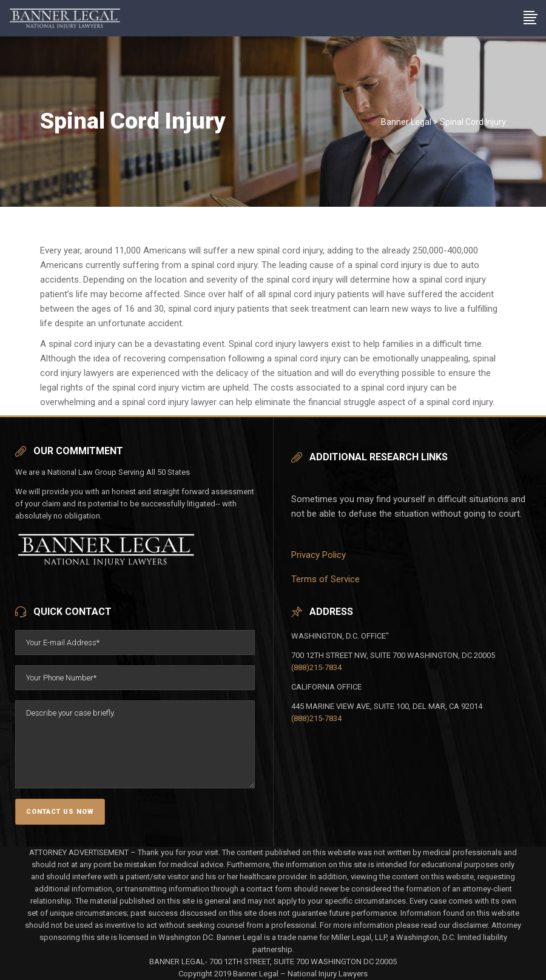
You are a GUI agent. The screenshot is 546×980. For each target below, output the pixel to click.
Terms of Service (325, 579)
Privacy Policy (318, 555)
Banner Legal (406, 122)
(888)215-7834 (316, 667)
